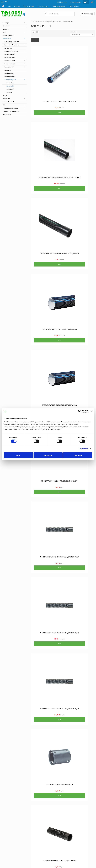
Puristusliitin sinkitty (10, 61)
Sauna (5, 95)
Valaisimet (6, 29)
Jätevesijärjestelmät (9, 35)
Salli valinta (48, 455)
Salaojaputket (10, 83)
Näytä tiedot (84, 449)
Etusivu (13, 816)
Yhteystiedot (74, 6)
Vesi (4, 32)
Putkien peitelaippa (10, 77)
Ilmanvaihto (7, 26)
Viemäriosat (9, 92)
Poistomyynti (7, 115)
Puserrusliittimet (9, 67)
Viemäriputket (10, 89)
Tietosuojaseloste (59, 6)
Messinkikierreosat (9, 54)
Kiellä (18, 455)
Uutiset (17, 6)
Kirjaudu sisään (74, 2)
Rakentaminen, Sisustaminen (11, 111)
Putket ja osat (7, 39)
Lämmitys (6, 23)
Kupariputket (8, 48)
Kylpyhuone (6, 99)
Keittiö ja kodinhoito (9, 102)
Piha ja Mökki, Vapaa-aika (10, 108)
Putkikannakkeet (9, 73)
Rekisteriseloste (44, 6)
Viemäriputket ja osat (10, 80)
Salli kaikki (78, 455)
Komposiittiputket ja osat (11, 45)
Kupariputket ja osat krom (12, 51)
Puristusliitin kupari (10, 64)
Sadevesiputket (10, 86)
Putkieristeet (8, 70)
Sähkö (5, 105)
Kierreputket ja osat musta (12, 42)
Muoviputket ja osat (10, 58)
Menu (5, 2)
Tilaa (43, 829)
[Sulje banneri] (92, 411)
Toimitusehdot (29, 6)
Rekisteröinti (61, 2)
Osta (46, 85)
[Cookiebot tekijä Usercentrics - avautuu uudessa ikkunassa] (80, 411)
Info (9, 6)
